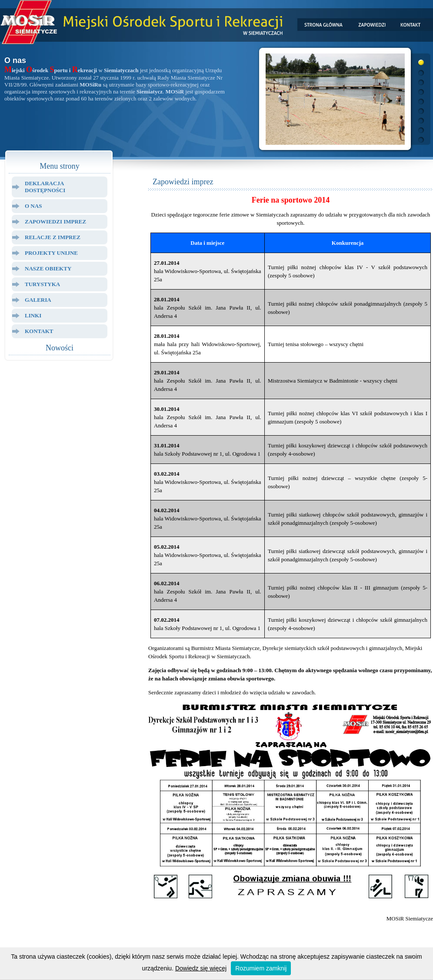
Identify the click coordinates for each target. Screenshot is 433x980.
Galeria (38, 300)
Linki (33, 315)
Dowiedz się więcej (201, 968)
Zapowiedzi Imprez (55, 222)
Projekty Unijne (51, 253)
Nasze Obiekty (48, 268)
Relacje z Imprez (53, 237)
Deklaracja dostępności (45, 187)
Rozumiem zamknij (261, 968)
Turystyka (42, 284)
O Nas (33, 206)
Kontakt (39, 331)
